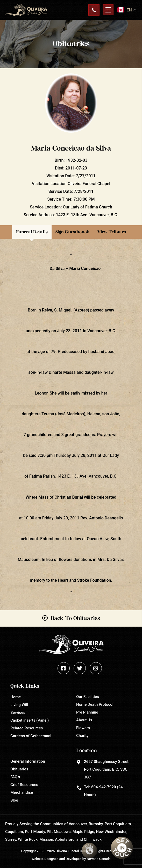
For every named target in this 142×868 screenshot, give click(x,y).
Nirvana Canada (99, 859)
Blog (14, 800)
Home (16, 697)
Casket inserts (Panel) (30, 720)
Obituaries (19, 769)
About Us (84, 720)
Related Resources (27, 728)
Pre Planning (87, 712)
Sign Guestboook (72, 232)
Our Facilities (88, 697)
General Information (28, 761)
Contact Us (94, 10)
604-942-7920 (104, 787)
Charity (82, 736)
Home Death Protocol (95, 704)
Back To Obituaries (75, 618)
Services (18, 713)
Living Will (19, 705)
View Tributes (112, 232)
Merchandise (22, 792)
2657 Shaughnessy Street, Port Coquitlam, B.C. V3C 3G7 (107, 769)
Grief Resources (24, 785)
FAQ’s (15, 777)
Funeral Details (32, 232)
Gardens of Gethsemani (31, 736)
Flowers (83, 728)
